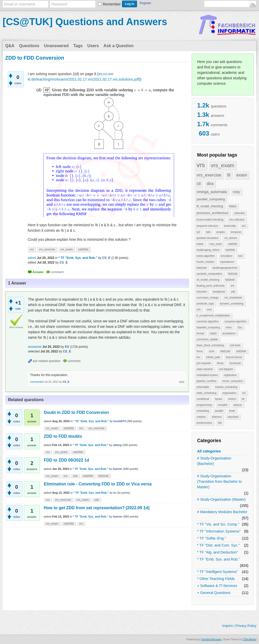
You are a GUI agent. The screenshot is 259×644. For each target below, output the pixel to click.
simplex (221, 232)
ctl (199, 184)
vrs (201, 165)
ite (243, 399)
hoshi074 (120, 421)
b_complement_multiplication (213, 316)
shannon (217, 417)
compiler (223, 405)
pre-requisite (204, 363)
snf (232, 286)
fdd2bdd (230, 280)
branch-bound (234, 357)
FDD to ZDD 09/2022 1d (66, 460)
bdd (208, 232)
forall (232, 411)
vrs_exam (223, 165)
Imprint (228, 626)
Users (93, 46)
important (233, 417)
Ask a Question (119, 46)
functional (235, 363)
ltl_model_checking (210, 206)
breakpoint (219, 292)
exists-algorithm (206, 256)
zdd (233, 292)
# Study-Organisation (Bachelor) (214, 461)
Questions (29, 46)
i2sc (240, 327)
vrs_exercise (209, 175)
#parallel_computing (208, 327)
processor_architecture (212, 213)
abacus (238, 405)
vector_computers (232, 381)
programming (204, 405)
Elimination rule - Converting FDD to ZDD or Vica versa (98, 484)
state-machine (205, 369)
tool (240, 256)
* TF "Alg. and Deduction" (218, 552)
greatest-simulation (207, 238)
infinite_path (213, 357)
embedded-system (207, 375)
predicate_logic (205, 304)
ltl (229, 175)
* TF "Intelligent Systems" (218, 572)
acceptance (229, 333)
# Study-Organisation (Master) (221, 499)
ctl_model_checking (208, 280)
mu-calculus (237, 220)
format (200, 333)
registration (230, 375)
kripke (200, 244)
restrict (232, 399)
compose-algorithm (236, 321)
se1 (244, 226)
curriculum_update (207, 339)
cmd (209, 310)
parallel (219, 411)
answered (35, 347)
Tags (78, 46)
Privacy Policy (246, 626)
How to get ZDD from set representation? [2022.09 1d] (97, 508)
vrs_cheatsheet (233, 298)
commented (37, 382)
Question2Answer (211, 639)
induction (202, 292)
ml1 (199, 310)
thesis (220, 363)
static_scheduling (207, 393)
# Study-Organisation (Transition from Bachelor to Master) (219, 482)
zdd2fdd (233, 244)
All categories (209, 451)
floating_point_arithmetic (211, 286)
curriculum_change (208, 298)
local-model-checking (210, 220)
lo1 (244, 393)
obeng (117, 445)
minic (229, 327)
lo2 (198, 232)
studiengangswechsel (225, 268)
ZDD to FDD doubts (63, 436)
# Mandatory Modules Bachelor (222, 512)
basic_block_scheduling (210, 345)
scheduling (203, 411)
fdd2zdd (233, 274)
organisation (229, 393)
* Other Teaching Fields (216, 579)
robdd (213, 333)
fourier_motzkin (205, 262)
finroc (200, 351)
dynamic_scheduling (232, 304)
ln (115, 493)
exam (242, 175)
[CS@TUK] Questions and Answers (85, 22)
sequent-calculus (207, 226)
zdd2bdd (241, 351)
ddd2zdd (225, 351)
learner (118, 469)
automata (230, 226)
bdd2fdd (230, 250)
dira (210, 184)
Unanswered (56, 46)
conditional (203, 399)
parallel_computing (211, 199)
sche (211, 351)
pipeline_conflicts (206, 381)
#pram (219, 399)
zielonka (239, 213)
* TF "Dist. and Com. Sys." (218, 545)
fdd (220, 423)
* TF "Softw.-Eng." (212, 538)
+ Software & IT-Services (217, 586)
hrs (198, 357)
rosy (236, 192)
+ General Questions (214, 593)
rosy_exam (216, 244)
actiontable (203, 387)
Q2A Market (250, 639)
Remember (112, 4)
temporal (236, 232)
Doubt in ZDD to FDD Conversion (76, 412)
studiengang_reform (208, 250)
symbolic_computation (209, 274)
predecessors (204, 423)
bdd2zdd (202, 268)
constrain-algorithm (208, 321)
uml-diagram (226, 369)
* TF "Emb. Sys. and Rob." (218, 559)
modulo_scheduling (226, 387)
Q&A (10, 46)
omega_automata (212, 192)
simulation (226, 256)
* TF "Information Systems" (219, 531)
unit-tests (235, 345)
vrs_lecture (231, 238)
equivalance (227, 262)
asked (32, 258)
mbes (233, 206)
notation (201, 417)
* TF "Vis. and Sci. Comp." (218, 524)
